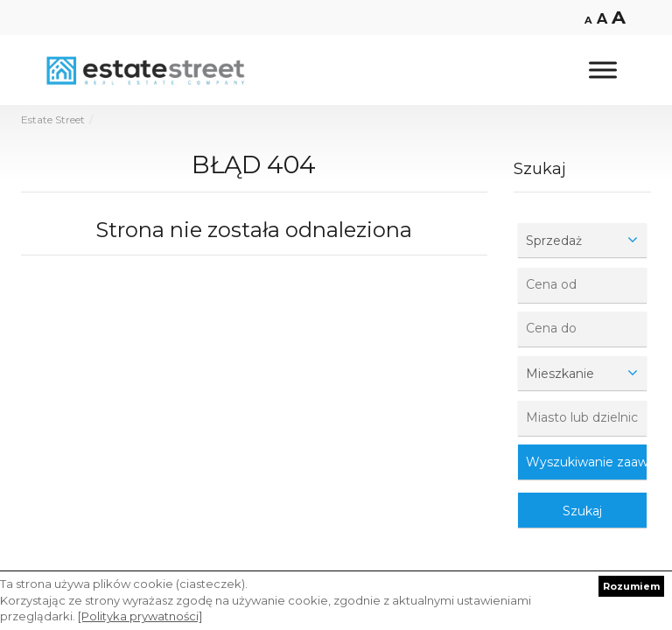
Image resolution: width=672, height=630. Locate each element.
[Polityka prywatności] (140, 616)
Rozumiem (631, 586)
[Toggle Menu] (603, 70)
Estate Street (53, 119)
